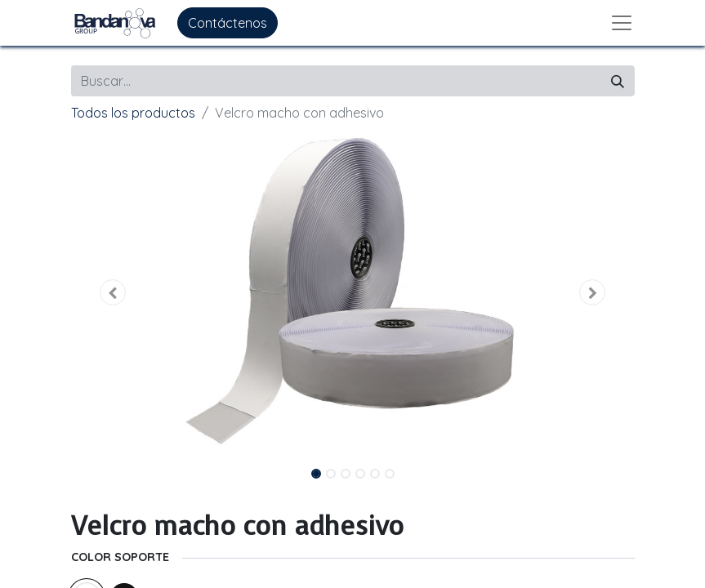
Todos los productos (133, 113)
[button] (114, 292)
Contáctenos (228, 23)
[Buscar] (618, 81)
